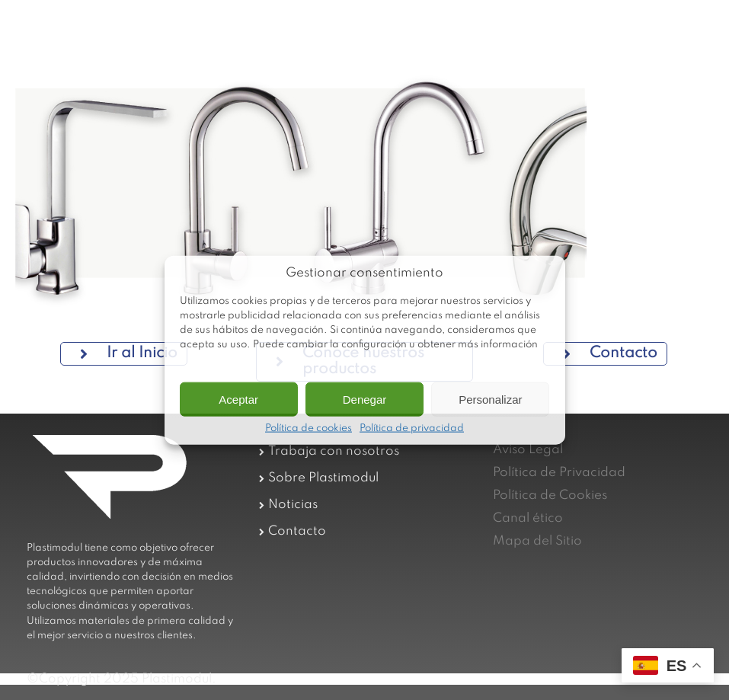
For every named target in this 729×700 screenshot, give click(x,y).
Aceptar (238, 399)
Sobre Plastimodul (323, 478)
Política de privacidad (412, 429)
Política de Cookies (550, 495)
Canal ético (528, 518)
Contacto (610, 353)
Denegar (365, 399)
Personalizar (490, 399)
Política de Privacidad (559, 473)
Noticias (293, 505)
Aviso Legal (528, 450)
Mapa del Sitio (537, 541)
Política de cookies (309, 429)
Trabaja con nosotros (334, 451)
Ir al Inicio (129, 353)
